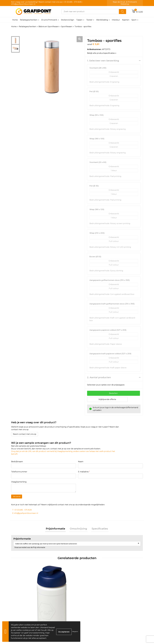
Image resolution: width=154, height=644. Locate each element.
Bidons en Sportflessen (49, 27)
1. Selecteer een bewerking (103, 61)
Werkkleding (102, 20)
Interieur (116, 20)
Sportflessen (67, 27)
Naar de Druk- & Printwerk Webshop (125, 3)
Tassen (79, 20)
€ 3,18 (86, 602)
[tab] (57, 529)
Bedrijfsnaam (17, 462)
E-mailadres (84, 472)
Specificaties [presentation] (99, 529)
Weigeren (75, 631)
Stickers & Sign (68, 20)
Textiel (89, 20)
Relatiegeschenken (29, 20)
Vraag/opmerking (19, 482)
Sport (134, 20)
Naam (81, 462)
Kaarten (126, 20)
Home (15, 20)
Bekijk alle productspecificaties (102, 53)
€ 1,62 (20, 609)
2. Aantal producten (99, 377)
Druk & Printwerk (49, 20)
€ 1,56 (52, 605)
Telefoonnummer (19, 472)
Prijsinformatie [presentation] (57, 529)
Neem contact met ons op (25, 434)
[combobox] (90, 12)
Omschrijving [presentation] (78, 529)
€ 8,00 (119, 602)
